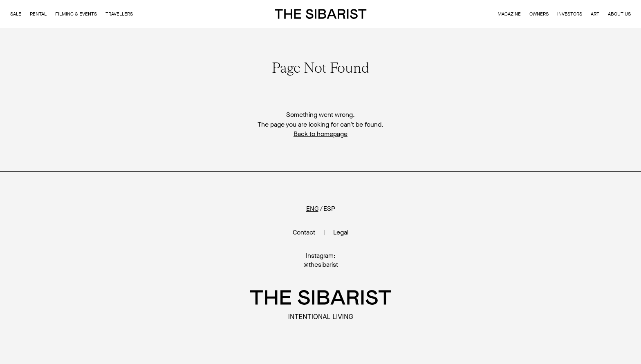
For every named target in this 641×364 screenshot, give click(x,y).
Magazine (509, 14)
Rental (38, 14)
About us (619, 14)
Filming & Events (76, 14)
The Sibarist (321, 14)
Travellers (119, 14)
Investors (570, 14)
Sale (16, 14)
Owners (539, 14)
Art (595, 14)
